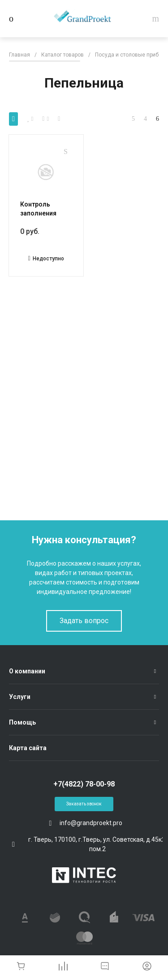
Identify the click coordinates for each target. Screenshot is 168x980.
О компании (27, 671)
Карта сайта (28, 748)
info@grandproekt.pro (91, 823)
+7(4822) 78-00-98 (84, 784)
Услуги (20, 697)
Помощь (22, 722)
